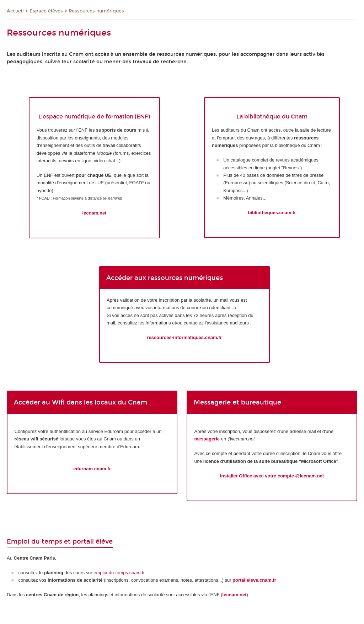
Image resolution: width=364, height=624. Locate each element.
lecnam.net (95, 213)
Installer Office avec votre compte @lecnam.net (272, 476)
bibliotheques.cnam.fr (272, 213)
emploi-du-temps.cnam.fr (119, 573)
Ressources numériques (96, 11)
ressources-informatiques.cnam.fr (184, 337)
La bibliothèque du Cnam (272, 117)
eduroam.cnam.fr (92, 469)
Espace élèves (46, 11)
